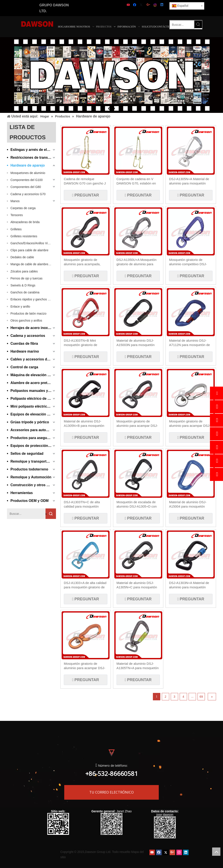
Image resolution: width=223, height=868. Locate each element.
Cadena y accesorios (28, 336)
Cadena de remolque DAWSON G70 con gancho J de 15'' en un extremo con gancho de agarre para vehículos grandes (85, 181)
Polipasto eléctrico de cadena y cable (33, 399)
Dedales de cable (22, 257)
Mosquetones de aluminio (28, 173)
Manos (15, 201)
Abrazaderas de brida (25, 222)
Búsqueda (46, 514)
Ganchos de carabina (25, 292)
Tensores (17, 215)
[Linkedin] (162, 5)
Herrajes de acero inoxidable (33, 328)
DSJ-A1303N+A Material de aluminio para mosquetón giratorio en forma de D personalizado (189, 585)
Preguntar (86, 195)
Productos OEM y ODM (30, 501)
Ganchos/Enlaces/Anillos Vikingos (33, 243)
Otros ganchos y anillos (26, 320)
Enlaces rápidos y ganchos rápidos (33, 299)
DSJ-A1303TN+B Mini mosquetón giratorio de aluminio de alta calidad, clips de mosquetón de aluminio (85, 343)
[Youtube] (129, 5)
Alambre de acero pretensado (33, 383)
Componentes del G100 (27, 180)
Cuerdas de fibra (24, 344)
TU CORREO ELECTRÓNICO (111, 790)
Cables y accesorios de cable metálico (33, 359)
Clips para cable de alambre (29, 250)
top (216, 852)
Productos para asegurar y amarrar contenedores (33, 438)
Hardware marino (25, 351)
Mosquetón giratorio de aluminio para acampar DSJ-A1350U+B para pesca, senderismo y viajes (190, 424)
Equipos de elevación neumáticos (33, 414)
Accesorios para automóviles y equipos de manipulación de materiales (33, 430)
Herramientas (22, 493)
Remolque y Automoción (31, 477)
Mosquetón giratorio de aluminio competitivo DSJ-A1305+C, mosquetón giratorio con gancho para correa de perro (188, 262)
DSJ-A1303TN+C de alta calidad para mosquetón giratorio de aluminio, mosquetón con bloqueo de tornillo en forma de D (84, 504)
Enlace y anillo (20, 307)
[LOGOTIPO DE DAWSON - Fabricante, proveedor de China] (37, 24)
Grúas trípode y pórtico (30, 422)
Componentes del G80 (26, 187)
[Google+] (149, 5)
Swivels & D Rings (23, 285)
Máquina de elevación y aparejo (33, 375)
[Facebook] (135, 5)
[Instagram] (155, 5)
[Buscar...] (182, 25)
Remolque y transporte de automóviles (33, 461)
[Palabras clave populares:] (198, 24)
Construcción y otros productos (33, 485)
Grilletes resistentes (24, 236)
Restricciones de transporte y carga (33, 158)
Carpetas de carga (23, 208)
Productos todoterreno (29, 469)
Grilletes (16, 229)
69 (201, 697)
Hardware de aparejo (28, 165)
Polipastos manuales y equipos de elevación (33, 391)
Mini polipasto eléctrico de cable (33, 406)
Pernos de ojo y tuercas (26, 278)
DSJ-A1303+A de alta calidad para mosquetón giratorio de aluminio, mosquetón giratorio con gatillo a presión (85, 585)
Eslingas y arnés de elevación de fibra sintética (33, 150)
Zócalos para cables (24, 271)
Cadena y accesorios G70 (28, 194)
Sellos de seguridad (27, 454)
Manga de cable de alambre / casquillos (33, 264)
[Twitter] (142, 5)
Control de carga (24, 367)
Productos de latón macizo (28, 313)
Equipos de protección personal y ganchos (33, 446)
